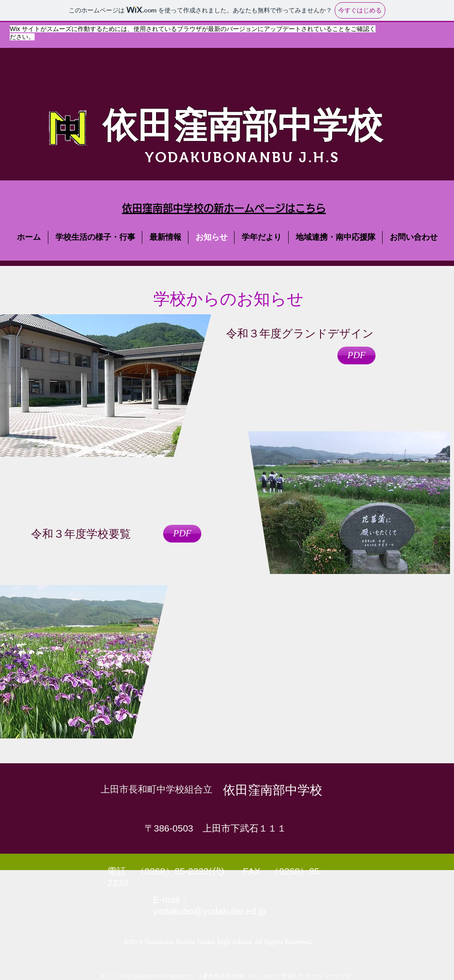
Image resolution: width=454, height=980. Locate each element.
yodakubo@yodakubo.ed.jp (209, 911)
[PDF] (356, 355)
